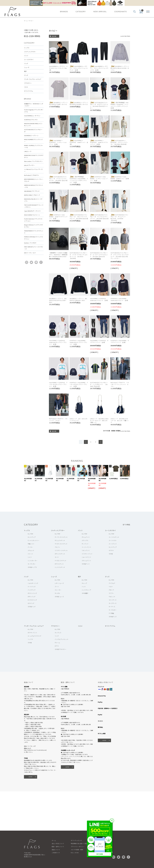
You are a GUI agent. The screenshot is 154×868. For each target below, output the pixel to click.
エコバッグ (31, 603)
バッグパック (32, 590)
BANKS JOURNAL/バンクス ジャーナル (33, 146)
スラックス (85, 540)
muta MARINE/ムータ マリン (32, 116)
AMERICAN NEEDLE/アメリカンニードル (34, 186)
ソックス (30, 639)
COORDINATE (121, 12)
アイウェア (112, 583)
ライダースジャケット (61, 544)
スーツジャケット (114, 537)
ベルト (111, 587)
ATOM (77, 853)
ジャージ (30, 554)
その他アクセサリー (60, 649)
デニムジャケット (60, 540)
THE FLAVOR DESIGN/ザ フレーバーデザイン (34, 206)
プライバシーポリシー (78, 847)
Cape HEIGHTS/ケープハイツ (32, 211)
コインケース (113, 600)
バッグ (26, 63)
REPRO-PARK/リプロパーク (32, 195)
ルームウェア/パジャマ (34, 636)
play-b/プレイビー (29, 165)
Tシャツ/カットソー (34, 540)
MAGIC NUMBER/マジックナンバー (33, 140)
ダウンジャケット (60, 554)
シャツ (30, 557)
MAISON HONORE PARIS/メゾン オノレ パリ (33, 125)
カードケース (113, 603)
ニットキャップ (86, 590)
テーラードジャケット (61, 537)
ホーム (26, 21)
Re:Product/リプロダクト (32, 175)
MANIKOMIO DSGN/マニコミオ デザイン (34, 156)
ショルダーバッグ (33, 583)
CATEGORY (81, 12)
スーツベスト (113, 540)
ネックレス (58, 633)
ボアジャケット (59, 564)
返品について (27, 748)
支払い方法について (58, 844)
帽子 (25, 71)
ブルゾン (57, 547)
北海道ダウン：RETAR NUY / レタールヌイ (34, 105)
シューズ (27, 67)
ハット (84, 587)
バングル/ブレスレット (62, 639)
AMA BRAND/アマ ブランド (32, 191)
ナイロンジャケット (60, 561)
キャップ (84, 583)
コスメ (26, 87)
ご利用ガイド (56, 853)
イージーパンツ (86, 547)
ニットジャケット (60, 567)
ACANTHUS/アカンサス (31, 120)
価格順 (113, 431)
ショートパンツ (86, 557)
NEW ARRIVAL (100, 12)
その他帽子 (85, 593)
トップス (27, 48)
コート (57, 557)
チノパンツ (85, 544)
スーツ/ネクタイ (29, 60)
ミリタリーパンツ (87, 554)
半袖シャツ (31, 544)
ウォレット (112, 597)
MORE (31, 777)
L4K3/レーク (28, 151)
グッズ (26, 75)
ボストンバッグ (32, 593)
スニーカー (58, 590)
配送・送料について (58, 847)
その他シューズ (59, 597)
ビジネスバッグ (32, 600)
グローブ (111, 590)
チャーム (57, 643)
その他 (111, 554)
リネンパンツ (86, 550)
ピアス (57, 646)
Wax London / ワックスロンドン (33, 161)
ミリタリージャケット (61, 550)
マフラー (111, 593)
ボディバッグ (32, 597)
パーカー (30, 547)
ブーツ (57, 587)
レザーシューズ (59, 583)
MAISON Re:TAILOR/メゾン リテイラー (33, 200)
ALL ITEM (30, 534)
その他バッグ (32, 607)
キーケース (112, 607)
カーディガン (32, 564)
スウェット (31, 550)
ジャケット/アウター (30, 52)
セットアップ (32, 537)
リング (57, 636)
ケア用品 (111, 613)
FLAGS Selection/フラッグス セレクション (33, 220)
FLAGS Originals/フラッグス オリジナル (34, 111)
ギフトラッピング (76, 840)
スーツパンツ (113, 544)
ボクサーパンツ (32, 633)
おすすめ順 (107, 431)
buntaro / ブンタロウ (30, 243)
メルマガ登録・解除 (77, 850)
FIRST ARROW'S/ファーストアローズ (33, 248)
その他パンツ (86, 564)
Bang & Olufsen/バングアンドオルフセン (33, 226)
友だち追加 (100, 854)
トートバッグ (32, 587)
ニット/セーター (33, 561)
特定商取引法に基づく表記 (79, 844)
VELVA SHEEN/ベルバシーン (32, 215)
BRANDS (64, 12)
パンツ (26, 56)
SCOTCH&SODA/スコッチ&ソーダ (33, 131)
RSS (72, 853)
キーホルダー (113, 610)
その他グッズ (113, 617)
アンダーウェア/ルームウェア (33, 79)
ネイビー (31, 21)
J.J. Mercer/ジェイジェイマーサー (33, 170)
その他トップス (32, 567)
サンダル (57, 593)
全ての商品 (126, 525)
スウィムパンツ (86, 561)
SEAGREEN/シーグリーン (31, 135)
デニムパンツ (86, 537)
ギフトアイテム (29, 91)
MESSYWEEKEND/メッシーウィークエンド (34, 180)
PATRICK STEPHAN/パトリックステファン (33, 238)
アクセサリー (28, 83)
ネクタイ (111, 550)
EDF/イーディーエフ (30, 253)
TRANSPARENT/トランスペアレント (34, 232)
